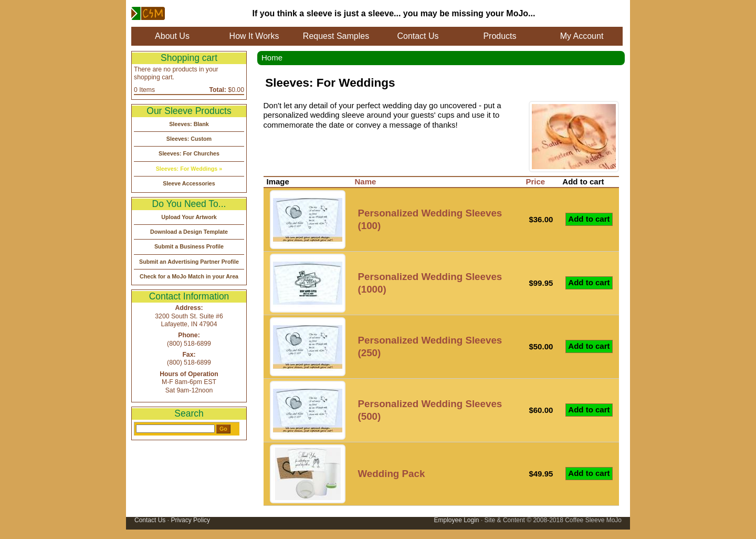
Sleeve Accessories (189, 183)
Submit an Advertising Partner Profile (189, 262)
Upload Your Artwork (189, 217)
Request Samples (336, 36)
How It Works (254, 36)
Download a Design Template (189, 232)
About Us (172, 36)
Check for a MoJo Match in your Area (189, 276)
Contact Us (418, 36)
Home (272, 58)
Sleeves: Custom (189, 139)
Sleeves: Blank (189, 124)
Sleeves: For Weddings (187, 169)
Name (366, 182)
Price (535, 182)
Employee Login (456, 520)
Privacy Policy (190, 520)
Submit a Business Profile (189, 246)
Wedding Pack (392, 474)
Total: (218, 90)
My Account (582, 36)
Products (500, 36)
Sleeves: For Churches (189, 153)
